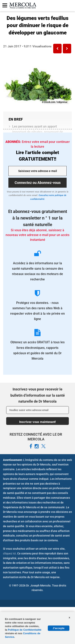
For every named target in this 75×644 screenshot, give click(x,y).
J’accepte (58, 628)
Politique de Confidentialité (25, 630)
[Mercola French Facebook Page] (31, 446)
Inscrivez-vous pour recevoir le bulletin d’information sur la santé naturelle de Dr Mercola (38, 395)
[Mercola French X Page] (43, 446)
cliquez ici (9, 553)
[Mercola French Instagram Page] (37, 446)
